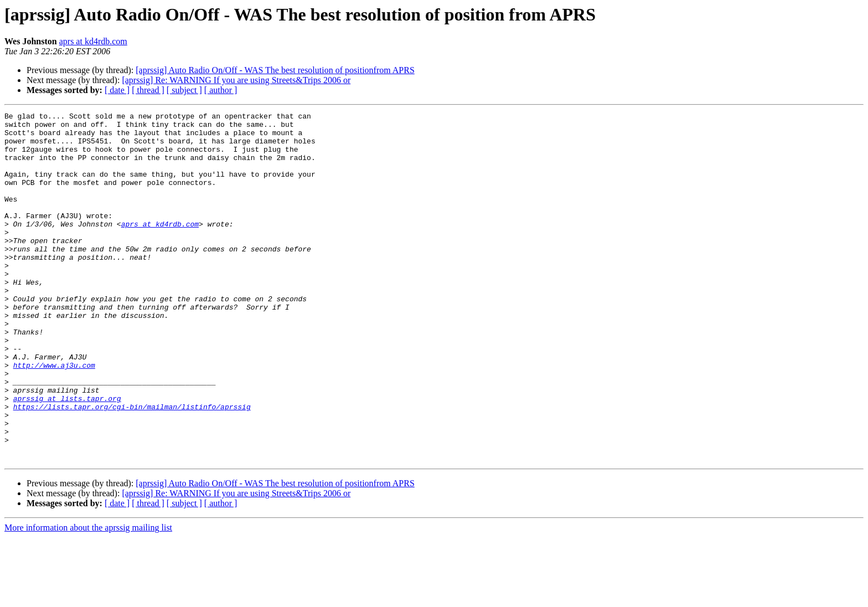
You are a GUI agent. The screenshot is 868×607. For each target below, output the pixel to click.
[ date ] (117, 90)
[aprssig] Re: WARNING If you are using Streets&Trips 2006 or (236, 80)
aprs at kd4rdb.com (93, 41)
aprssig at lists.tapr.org (67, 456)
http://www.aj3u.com (54, 416)
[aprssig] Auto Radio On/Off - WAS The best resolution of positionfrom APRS (275, 70)
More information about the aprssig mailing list (88, 597)
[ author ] (221, 90)
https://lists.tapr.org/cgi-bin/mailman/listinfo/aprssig (132, 466)
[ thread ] (148, 90)
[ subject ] (184, 90)
